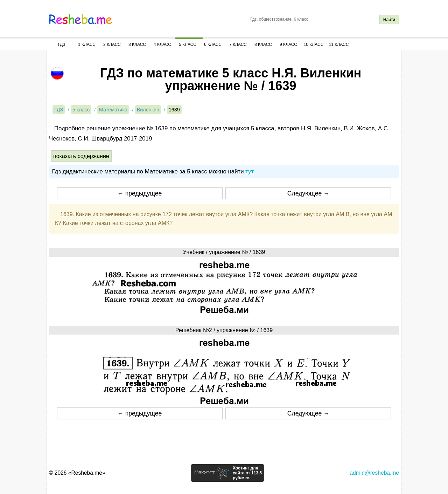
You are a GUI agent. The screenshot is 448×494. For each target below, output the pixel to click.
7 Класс (238, 44)
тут (250, 171)
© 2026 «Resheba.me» (77, 473)
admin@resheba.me (374, 473)
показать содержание (81, 156)
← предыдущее (139, 193)
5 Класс (188, 44)
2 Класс (112, 44)
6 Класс (213, 44)
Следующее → (309, 193)
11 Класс (339, 44)
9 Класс (288, 44)
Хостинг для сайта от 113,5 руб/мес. (247, 473)
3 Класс (137, 44)
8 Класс (263, 44)
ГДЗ (61, 44)
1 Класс (87, 44)
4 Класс (162, 44)
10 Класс (314, 44)
